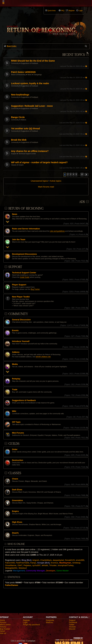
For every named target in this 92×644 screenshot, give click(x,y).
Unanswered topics (39, 181)
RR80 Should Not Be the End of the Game (33, 61)
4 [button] (74, 175)
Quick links (52, 11)
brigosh (36, 560)
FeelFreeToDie (22, 563)
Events (15, 331)
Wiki (14, 411)
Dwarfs (15, 533)
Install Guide (25, 277)
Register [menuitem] (72, 11)
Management (19, 571)
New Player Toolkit (21, 297)
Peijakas (27, 565)
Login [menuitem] (81, 11)
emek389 (80, 560)
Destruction (18, 460)
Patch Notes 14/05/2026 (23, 72)
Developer (51, 571)
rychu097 (37, 565)
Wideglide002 (11, 568)
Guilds (14, 444)
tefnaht (45, 565)
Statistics (14, 577)
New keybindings (20, 95)
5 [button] (76, 175)
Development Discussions (24, 254)
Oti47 (20, 565)
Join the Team (19, 240)
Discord (72, 629)
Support (14, 154)
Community (15, 63)
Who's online (5, 625)
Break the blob (19, 140)
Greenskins (17, 500)
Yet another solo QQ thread (25, 129)
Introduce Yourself (21, 341)
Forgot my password (31, 625)
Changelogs (38, 75)
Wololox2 (23, 568)
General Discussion (21, 320)
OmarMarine (11, 565)
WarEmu (50, 623)
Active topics (56, 181)
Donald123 (70, 560)
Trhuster (53, 565)
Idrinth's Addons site (43, 357)
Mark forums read (46, 187)
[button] (86, 175)
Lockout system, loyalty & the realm (30, 83)
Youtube (72, 627)
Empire (21, 165)
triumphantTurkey (66, 565)
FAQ (63, 11)
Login (25, 623)
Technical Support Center (27, 154)
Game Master (63, 571)
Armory (3, 627)
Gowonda (50, 620)
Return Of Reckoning (18, 75)
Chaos (15, 479)
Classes (14, 165)
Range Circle (18, 117)
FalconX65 (10, 563)
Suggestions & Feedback (30, 63)
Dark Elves (17, 490)
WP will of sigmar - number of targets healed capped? (39, 162)
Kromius (54, 563)
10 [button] (82, 175)
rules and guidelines (57, 231)
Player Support (19, 285)
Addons (24, 120)
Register (26, 620)
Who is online (16, 544)
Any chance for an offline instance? (30, 151)
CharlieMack (46, 560)
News (30, 75)
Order (15, 449)
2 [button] (68, 175)
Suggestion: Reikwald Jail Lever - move (32, 106)
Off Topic (16, 422)
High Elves (17, 522)
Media (15, 364)
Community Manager (35, 571)
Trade (15, 390)
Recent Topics (74, 55)
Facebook (73, 623)
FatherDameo (12, 585)
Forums (3, 623)
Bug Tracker (35, 289)
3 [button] (71, 175)
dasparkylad (58, 560)
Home (2, 620)
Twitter (72, 625)
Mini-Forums (18, 433)
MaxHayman (65, 563)
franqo (33, 563)
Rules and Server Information (26, 229)
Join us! (3, 633)
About (2, 631)
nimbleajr (76, 563)
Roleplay (16, 379)
